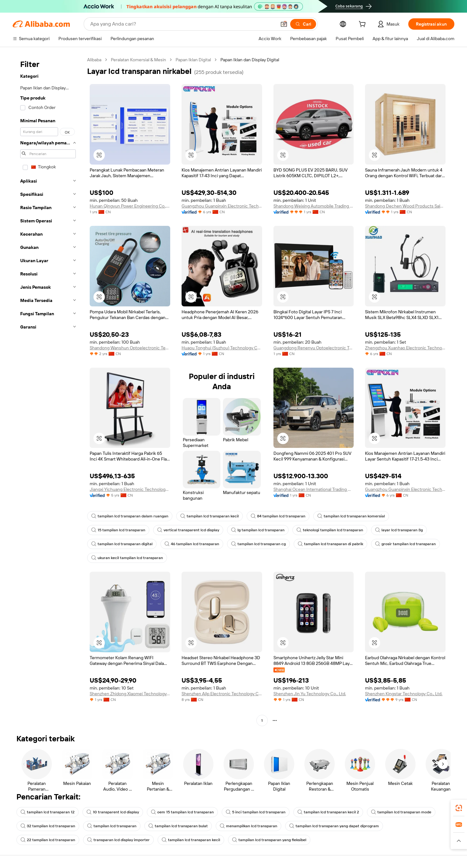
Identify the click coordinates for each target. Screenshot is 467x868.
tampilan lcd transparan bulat (178, 826)
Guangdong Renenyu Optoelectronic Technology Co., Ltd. (314, 348)
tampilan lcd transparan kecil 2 (328, 812)
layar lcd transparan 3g (399, 530)
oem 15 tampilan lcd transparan (182, 812)
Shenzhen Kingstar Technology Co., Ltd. (404, 694)
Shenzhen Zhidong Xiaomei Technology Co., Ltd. (130, 694)
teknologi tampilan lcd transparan (330, 530)
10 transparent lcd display (113, 812)
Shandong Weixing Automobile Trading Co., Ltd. (314, 206)
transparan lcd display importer (118, 840)
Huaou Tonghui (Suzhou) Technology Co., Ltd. (222, 348)
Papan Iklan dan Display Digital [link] (250, 60)
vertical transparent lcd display (188, 530)
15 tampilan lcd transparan (118, 530)
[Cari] (303, 24)
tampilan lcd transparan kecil (210, 516)
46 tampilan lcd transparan (192, 544)
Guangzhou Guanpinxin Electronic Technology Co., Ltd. (222, 206)
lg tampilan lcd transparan (258, 530)
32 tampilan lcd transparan (48, 826)
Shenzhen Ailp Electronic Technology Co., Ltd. (222, 694)
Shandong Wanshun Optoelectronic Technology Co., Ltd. (130, 348)
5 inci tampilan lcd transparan (256, 812)
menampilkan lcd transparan (248, 826)
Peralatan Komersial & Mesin (138, 60)
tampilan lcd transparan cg (258, 544)
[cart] (363, 25)
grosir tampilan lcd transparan (405, 544)
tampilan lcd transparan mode (401, 812)
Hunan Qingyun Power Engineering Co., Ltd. (130, 206)
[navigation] (48, 391)
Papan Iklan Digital (193, 60)
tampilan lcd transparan (112, 826)
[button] (284, 24)
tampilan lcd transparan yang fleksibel (269, 840)
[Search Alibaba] (183, 24)
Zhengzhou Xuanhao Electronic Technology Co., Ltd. (405, 348)
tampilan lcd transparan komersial (351, 516)
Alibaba (94, 60)
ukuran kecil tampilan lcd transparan (127, 558)
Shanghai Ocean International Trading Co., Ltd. (314, 489)
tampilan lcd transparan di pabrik (330, 544)
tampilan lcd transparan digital (122, 544)
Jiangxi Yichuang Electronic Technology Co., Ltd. (130, 489)
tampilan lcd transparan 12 (48, 812)
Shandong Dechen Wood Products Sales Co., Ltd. (405, 206)
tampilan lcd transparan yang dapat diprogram (334, 826)
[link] (459, 808)
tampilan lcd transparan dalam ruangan (130, 516)
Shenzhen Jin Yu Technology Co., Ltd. (310, 694)
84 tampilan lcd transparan (278, 516)
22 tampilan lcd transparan (48, 840)
